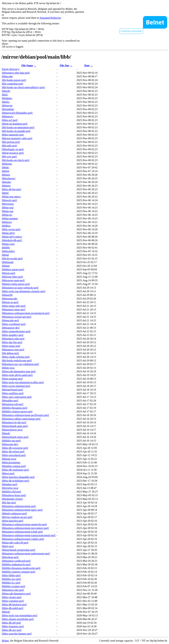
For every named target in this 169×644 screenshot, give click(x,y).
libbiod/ (6, 612)
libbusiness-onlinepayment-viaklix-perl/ (23, 539)
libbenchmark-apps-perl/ (15, 426)
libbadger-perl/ (10, 484)
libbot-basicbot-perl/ (13, 521)
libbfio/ (6, 102)
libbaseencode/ (10, 299)
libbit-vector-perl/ (11, 229)
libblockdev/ (8, 251)
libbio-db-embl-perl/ (13, 608)
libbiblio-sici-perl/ (11, 579)
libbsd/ (5, 255)
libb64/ (6, 171)
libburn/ (6, 175)
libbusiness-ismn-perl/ (14, 310)
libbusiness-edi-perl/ (13, 404)
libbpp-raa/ (8, 211)
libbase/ (6, 266)
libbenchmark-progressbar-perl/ (19, 550)
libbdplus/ (7, 98)
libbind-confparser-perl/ (15, 513)
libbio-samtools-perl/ (13, 135)
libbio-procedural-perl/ (14, 455)
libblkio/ (6, 226)
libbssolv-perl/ (9, 200)
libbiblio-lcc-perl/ (11, 583)
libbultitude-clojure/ (12, 499)
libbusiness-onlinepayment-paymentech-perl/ (26, 313)
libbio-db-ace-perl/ (12, 630)
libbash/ (6, 433)
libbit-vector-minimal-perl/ (16, 386)
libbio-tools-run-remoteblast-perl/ (20, 615)
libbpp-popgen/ (10, 218)
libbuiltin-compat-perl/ (14, 466)
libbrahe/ (7, 182)
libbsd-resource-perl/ (13, 153)
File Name (27, 65)
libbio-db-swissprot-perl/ (15, 448)
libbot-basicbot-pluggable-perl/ (18, 477)
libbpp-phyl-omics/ (12, 237)
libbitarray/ (8, 116)
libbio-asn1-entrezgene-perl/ (17, 397)
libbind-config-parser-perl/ (16, 284)
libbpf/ (5, 193)
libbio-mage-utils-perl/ (14, 306)
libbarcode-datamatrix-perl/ (16, 594)
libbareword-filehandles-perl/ (17, 113)
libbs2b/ (6, 91)
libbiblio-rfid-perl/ (12, 492)
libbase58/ (7, 295)
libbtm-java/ (8, 368)
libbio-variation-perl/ (13, 601)
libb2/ (5, 95)
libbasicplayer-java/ (12, 430)
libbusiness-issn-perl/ (13, 350)
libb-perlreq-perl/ (11, 142)
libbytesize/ (8, 204)
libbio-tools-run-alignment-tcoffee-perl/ (23, 382)
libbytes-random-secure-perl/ (17, 517)
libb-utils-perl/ (9, 146)
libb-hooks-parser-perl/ (14, 80)
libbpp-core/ (8, 244)
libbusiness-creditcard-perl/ (16, 561)
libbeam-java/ (9, 459)
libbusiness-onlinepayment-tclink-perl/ (22, 532)
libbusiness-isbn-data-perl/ (16, 73)
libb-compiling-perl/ (13, 84)
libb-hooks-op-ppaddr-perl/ (16, 131)
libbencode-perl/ (11, 320)
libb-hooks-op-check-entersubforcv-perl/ (23, 87)
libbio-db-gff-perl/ (12, 623)
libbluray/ (7, 222)
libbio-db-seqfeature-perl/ (15, 470)
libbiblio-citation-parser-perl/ (17, 411)
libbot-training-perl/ (12, 379)
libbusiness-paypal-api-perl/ (17, 317)
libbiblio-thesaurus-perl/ (15, 408)
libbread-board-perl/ (13, 390)
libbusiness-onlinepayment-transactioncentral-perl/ (29, 535)
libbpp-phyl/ (8, 233)
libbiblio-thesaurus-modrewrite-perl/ (21, 568)
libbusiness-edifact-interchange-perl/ (21, 419)
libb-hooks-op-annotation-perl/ (18, 127)
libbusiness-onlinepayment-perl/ (19, 506)
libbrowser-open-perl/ (13, 280)
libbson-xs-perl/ (10, 302)
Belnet (5, 641)
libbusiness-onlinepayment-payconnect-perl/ (25, 528)
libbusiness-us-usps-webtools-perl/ (20, 288)
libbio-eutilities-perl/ (13, 393)
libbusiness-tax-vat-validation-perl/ (20, 364)
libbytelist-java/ (10, 488)
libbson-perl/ (9, 273)
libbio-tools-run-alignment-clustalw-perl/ (24, 291)
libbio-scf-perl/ (10, 120)
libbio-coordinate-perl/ (14, 324)
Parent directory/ (11, 69)
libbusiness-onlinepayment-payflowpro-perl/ (25, 415)
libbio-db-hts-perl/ (12, 189)
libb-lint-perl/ (9, 503)
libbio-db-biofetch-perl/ (14, 605)
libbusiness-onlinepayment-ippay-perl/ (22, 510)
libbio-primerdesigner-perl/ (16, 331)
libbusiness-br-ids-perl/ (14, 422)
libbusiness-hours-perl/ (14, 495)
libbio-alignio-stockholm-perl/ (18, 619)
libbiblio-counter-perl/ (14, 586)
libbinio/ (6, 186)
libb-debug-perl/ (10, 353)
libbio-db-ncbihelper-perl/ (16, 481)
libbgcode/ (7, 76)
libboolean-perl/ (10, 557)
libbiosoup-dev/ (10, 444)
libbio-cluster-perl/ (12, 597)
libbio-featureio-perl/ (13, 626)
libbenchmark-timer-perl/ (15, 437)
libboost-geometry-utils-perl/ (17, 138)
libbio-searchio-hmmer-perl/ (17, 634)
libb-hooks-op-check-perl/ (16, 160)
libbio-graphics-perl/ (13, 335)
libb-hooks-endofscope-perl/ (17, 360)
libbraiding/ (8, 109)
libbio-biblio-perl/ (11, 575)
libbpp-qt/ (7, 215)
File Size (64, 65)
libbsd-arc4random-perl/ (15, 124)
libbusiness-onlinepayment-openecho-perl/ (24, 524)
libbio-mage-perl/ (11, 346)
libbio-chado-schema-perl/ (16, 357)
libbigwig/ (7, 106)
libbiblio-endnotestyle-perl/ (16, 564)
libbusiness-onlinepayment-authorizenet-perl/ (26, 554)
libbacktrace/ (9, 178)
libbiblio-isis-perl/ (11, 441)
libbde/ (5, 167)
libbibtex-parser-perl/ (13, 269)
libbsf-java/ (8, 546)
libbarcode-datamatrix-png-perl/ (19, 371)
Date (87, 65)
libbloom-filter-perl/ (13, 277)
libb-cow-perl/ (9, 157)
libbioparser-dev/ (11, 328)
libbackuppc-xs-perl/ (13, 149)
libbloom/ (7, 164)
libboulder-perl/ (10, 401)
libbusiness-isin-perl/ (13, 590)
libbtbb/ (6, 248)
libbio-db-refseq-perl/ (13, 452)
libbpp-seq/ (8, 208)
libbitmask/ (8, 262)
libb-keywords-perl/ (12, 259)
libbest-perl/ (8, 473)
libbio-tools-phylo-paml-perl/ (17, 375)
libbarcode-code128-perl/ (15, 543)
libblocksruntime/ (11, 462)
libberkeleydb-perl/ (12, 240)
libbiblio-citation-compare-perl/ (19, 572)
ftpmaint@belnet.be (50, 18)
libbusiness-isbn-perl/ (13, 339)
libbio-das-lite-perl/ (12, 342)
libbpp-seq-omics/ (11, 197)
